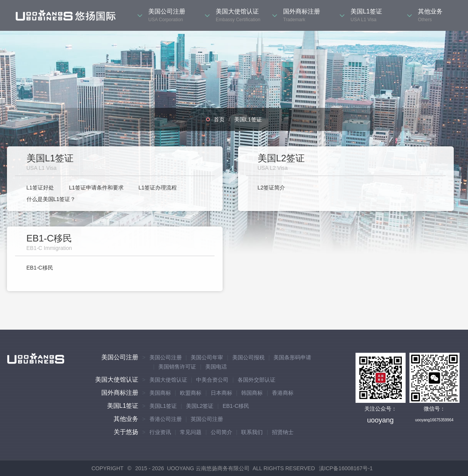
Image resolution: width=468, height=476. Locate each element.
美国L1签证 (248, 119)
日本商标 (221, 393)
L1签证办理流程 (158, 188)
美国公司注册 (120, 357)
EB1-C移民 (40, 268)
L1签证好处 (40, 188)
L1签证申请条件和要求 (96, 188)
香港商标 (283, 393)
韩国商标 (252, 393)
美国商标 (160, 393)
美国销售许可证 (177, 367)
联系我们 (252, 432)
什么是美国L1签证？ (51, 199)
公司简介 (221, 432)
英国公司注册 (207, 419)
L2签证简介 (272, 188)
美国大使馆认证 (117, 380)
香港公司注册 (166, 419)
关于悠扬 (126, 432)
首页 (219, 119)
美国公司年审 (207, 357)
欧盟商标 (191, 393)
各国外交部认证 (257, 380)
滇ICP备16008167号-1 (346, 468)
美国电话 (216, 367)
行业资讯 (160, 432)
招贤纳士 (283, 432)
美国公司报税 (248, 357)
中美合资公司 (212, 380)
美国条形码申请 (292, 357)
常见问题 (191, 432)
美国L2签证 (200, 406)
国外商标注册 (120, 393)
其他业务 (126, 419)
